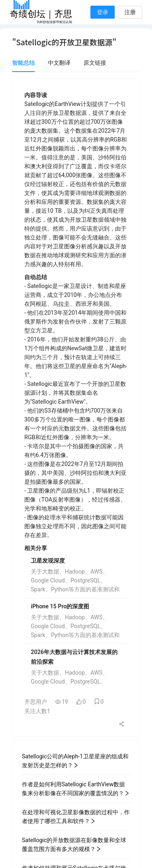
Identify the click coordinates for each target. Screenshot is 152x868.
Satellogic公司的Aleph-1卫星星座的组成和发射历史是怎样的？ (75, 761)
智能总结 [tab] (24, 63)
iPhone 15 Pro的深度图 (60, 606)
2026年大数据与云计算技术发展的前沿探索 (74, 657)
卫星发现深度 (48, 561)
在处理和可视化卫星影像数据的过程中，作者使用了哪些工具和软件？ (76, 817)
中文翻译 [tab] (59, 63)
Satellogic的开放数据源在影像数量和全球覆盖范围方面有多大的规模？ (74, 845)
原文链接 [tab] (95, 63)
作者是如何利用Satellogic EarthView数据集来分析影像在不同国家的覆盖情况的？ (76, 789)
